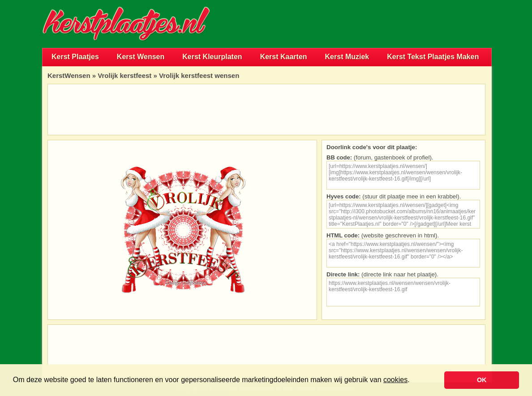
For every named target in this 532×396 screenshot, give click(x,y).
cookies (395, 380)
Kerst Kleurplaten (212, 57)
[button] (413, 381)
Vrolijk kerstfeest (124, 75)
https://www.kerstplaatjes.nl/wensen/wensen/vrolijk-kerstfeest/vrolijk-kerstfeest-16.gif (403, 292)
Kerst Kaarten (284, 57)
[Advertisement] (387, 24)
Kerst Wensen (141, 57)
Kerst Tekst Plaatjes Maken (433, 57)
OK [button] (482, 380)
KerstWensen (69, 75)
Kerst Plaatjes (75, 57)
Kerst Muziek (347, 57)
